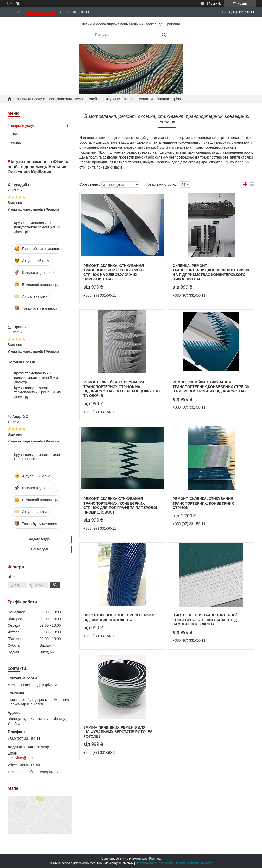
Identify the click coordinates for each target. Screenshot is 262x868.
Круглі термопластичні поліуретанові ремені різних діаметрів (37, 227)
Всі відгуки (40, 549)
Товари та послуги (30, 99)
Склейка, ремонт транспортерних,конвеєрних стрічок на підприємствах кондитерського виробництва (211, 272)
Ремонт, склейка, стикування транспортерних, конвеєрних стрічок (203, 503)
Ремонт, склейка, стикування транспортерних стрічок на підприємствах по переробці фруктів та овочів (122, 389)
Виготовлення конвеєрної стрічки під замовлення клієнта (119, 618)
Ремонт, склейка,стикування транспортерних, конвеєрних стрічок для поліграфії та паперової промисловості (120, 505)
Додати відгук (40, 539)
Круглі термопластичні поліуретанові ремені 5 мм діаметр (36, 378)
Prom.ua (155, 859)
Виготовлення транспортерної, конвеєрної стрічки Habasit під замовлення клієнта (205, 620)
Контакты (81, 12)
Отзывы (15, 143)
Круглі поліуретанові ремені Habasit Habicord (37, 457)
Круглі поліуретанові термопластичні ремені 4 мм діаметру (38, 392)
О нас (65, 12)
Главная (14, 12)
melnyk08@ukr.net (23, 758)
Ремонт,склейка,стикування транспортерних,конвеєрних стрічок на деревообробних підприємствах (211, 387)
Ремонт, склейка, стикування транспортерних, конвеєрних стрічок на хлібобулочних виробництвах (114, 272)
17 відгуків (214, 4)
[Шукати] (164, 35)
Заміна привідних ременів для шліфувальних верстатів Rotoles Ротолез (118, 732)
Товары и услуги (39, 12)
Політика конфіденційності (194, 863)
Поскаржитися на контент (154, 863)
